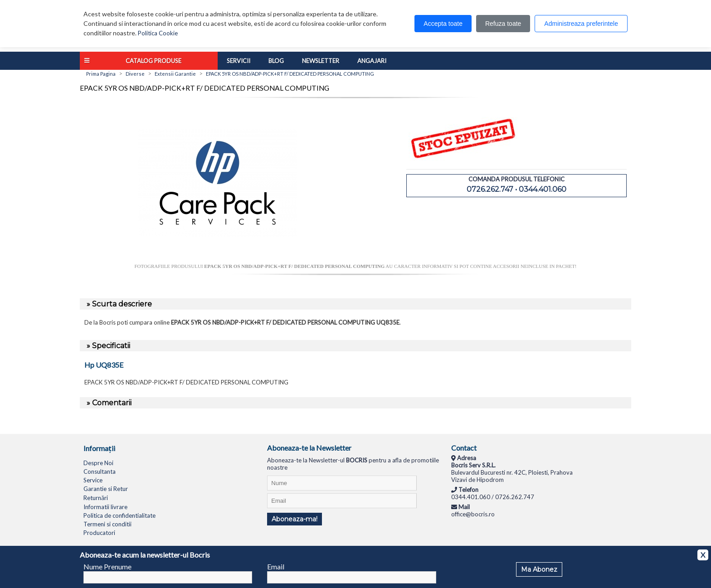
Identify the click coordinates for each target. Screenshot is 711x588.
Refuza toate (503, 24)
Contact (464, 448)
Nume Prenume (107, 566)
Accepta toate (443, 24)
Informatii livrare (105, 507)
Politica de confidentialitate (119, 515)
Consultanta (100, 471)
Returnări (96, 498)
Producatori (99, 533)
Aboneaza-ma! (295, 519)
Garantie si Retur (106, 489)
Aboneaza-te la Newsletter (309, 448)
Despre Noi (98, 463)
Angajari (372, 61)
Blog (276, 61)
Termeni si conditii (107, 524)
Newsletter (321, 61)
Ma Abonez (539, 569)
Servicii (239, 61)
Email (276, 566)
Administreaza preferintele (581, 24)
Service (93, 480)
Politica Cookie (158, 33)
